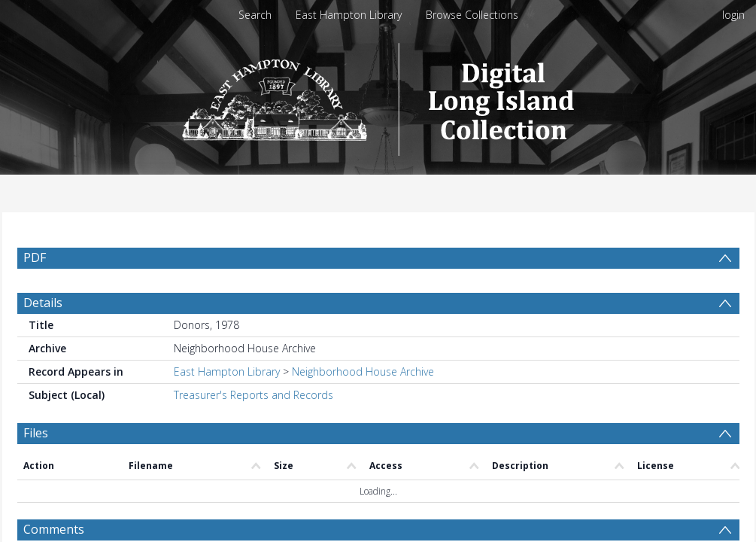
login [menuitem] (733, 15)
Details (43, 303)
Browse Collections (472, 15)
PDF (35, 257)
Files (36, 433)
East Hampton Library (349, 15)
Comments (54, 529)
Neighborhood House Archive (363, 371)
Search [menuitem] (255, 15)
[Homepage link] (378, 95)
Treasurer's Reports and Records (254, 395)
